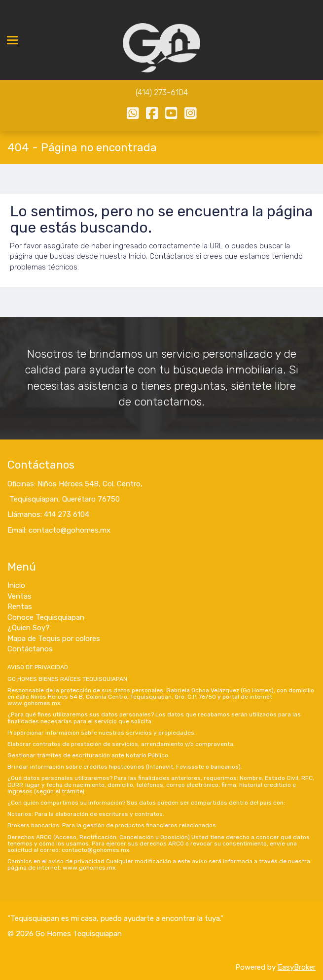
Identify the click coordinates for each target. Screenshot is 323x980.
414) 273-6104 (163, 92)
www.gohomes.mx (34, 703)
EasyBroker (297, 967)
